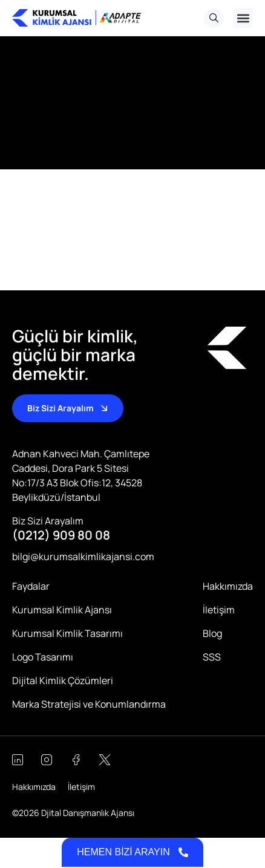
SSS (212, 657)
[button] (243, 18)
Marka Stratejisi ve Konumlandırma (89, 704)
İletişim (219, 610)
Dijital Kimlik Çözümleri (63, 680)
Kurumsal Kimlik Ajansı (62, 610)
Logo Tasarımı (43, 657)
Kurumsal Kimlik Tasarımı (67, 633)
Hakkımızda (228, 586)
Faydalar (31, 586)
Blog (212, 633)
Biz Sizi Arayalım (48, 521)
